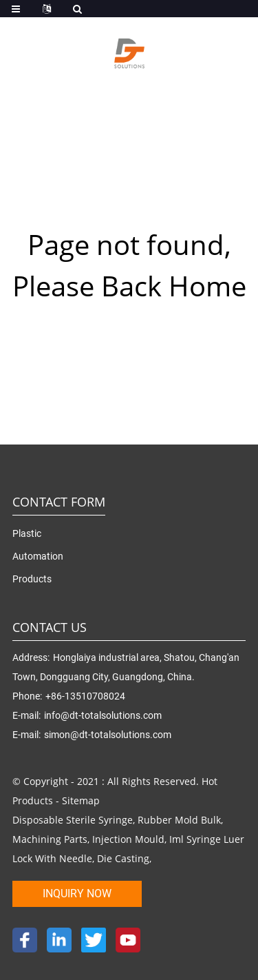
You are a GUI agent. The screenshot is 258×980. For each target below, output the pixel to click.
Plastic (27, 533)
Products (32, 579)
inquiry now (77, 894)
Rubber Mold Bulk (179, 820)
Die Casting (123, 858)
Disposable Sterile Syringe (73, 820)
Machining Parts (50, 839)
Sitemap (81, 800)
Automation (38, 556)
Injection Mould (128, 839)
